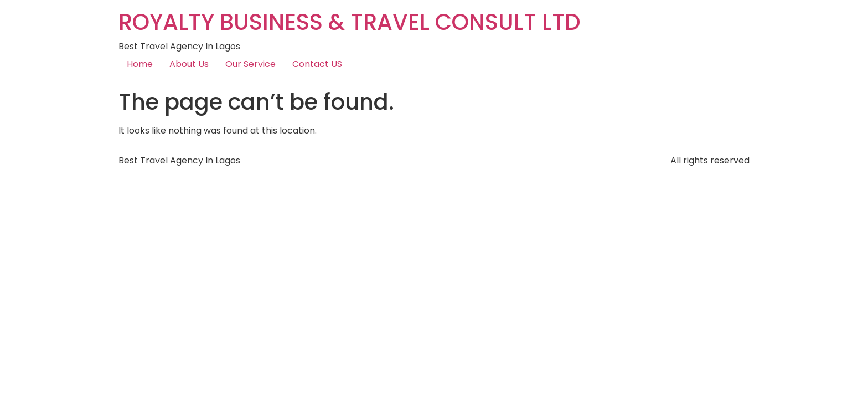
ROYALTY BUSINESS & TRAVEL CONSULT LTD (350, 22)
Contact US (317, 64)
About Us (189, 64)
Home (140, 64)
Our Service (250, 64)
